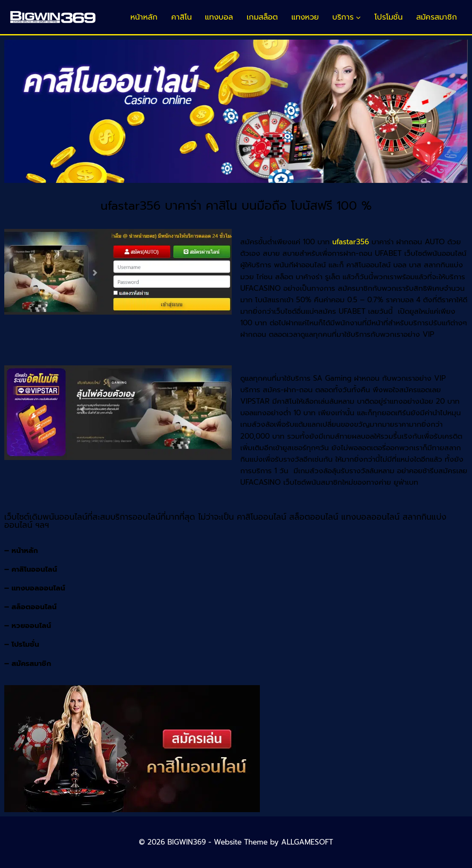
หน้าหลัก (144, 17)
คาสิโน (181, 17)
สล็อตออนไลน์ (34, 607)
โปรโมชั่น (389, 17)
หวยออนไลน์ (31, 625)
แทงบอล (219, 17)
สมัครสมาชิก (437, 17)
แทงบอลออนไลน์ (38, 588)
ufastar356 (351, 242)
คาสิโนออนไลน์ (34, 569)
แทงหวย (305, 17)
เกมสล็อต (262, 17)
